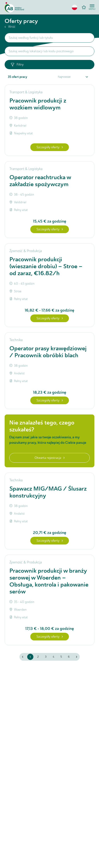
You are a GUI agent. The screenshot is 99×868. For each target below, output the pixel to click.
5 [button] (61, 657)
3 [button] (46, 657)
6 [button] (69, 657)
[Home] (14, 7)
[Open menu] (92, 7)
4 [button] (53, 657)
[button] (74, 7)
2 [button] (38, 657)
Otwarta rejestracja (49, 458)
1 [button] (30, 657)
